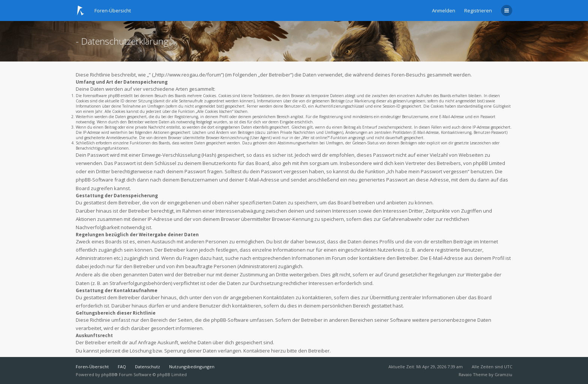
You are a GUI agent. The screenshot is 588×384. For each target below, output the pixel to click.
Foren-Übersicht (92, 367)
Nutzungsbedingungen (192, 367)
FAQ (122, 367)
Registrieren (478, 10)
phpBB (108, 374)
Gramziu (503, 374)
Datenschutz (148, 367)
